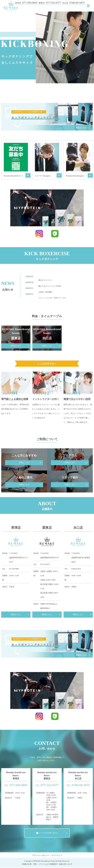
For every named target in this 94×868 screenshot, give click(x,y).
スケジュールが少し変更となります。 (53, 299)
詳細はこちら (16, 615)
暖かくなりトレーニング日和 (50, 287)
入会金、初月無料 (45, 293)
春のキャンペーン (45, 281)
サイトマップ (57, 856)
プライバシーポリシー (41, 856)
